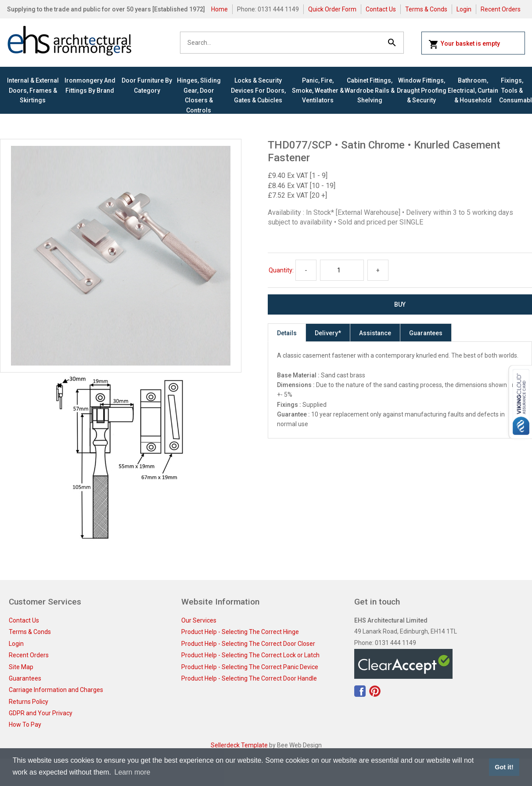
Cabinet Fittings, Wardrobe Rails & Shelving (370, 90)
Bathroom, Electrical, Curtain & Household (473, 90)
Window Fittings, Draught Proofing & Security (422, 90)
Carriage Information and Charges (56, 690)
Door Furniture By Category (147, 85)
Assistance (375, 333)
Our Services (199, 620)
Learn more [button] (133, 772)
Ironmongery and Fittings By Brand (90, 85)
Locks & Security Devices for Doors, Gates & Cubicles (258, 90)
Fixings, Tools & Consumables (512, 90)
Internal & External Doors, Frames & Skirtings (33, 90)
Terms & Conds (426, 9)
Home (219, 9)
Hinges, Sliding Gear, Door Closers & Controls (199, 95)
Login (464, 9)
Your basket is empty (464, 44)
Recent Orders (501, 9)
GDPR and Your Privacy (41, 713)
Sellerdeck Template (239, 745)
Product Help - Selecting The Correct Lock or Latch (250, 655)
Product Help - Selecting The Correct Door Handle (249, 678)
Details (287, 333)
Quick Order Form (332, 9)
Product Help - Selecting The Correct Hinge (240, 632)
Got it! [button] (504, 767)
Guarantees (426, 333)
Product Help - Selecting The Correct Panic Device (250, 667)
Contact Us (381, 9)
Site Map (21, 667)
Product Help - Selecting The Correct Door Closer (248, 644)
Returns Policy (29, 702)
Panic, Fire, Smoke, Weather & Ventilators (318, 90)
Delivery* (328, 333)
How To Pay (25, 724)
